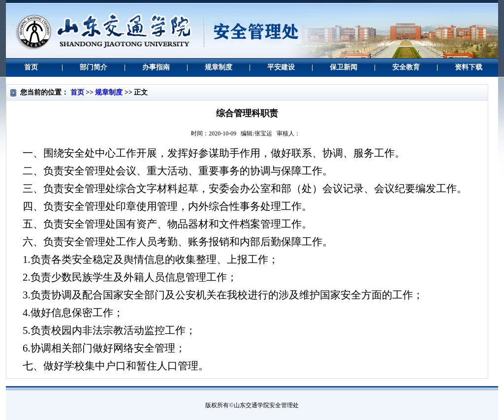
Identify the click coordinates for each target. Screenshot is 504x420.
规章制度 (109, 92)
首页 (77, 92)
